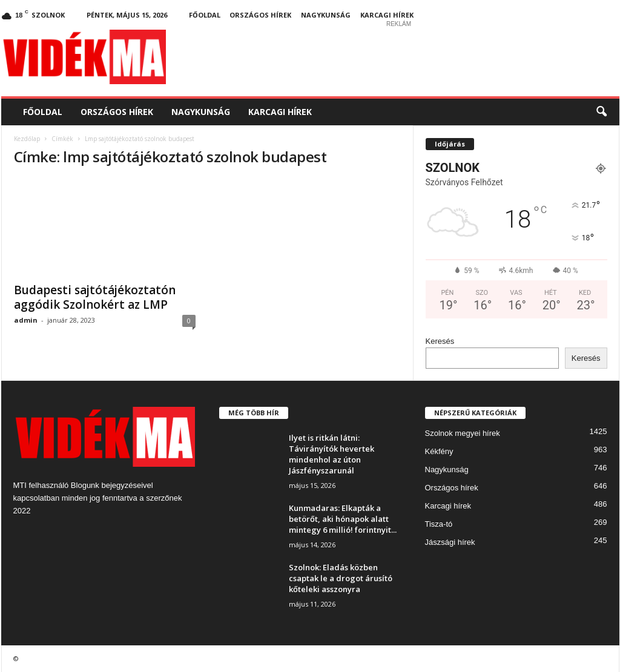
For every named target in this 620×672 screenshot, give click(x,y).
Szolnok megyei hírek (463, 433)
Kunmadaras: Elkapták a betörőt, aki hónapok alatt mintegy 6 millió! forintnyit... (343, 519)
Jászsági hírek (450, 542)
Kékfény (439, 451)
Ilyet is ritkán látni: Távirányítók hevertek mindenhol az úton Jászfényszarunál (331, 454)
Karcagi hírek (387, 15)
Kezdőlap (27, 139)
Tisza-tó (439, 524)
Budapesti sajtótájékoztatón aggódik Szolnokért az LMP (95, 297)
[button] (601, 112)
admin (26, 320)
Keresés (440, 341)
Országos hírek (260, 15)
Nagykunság (326, 15)
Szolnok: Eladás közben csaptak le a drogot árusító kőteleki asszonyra (341, 578)
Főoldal (205, 15)
